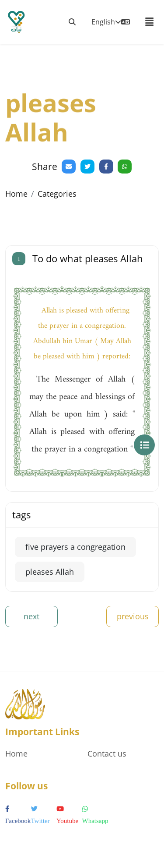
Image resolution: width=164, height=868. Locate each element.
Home (16, 194)
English (111, 22)
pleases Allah (50, 572)
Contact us (107, 753)
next (31, 616)
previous (133, 616)
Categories (57, 194)
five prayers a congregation (75, 547)
